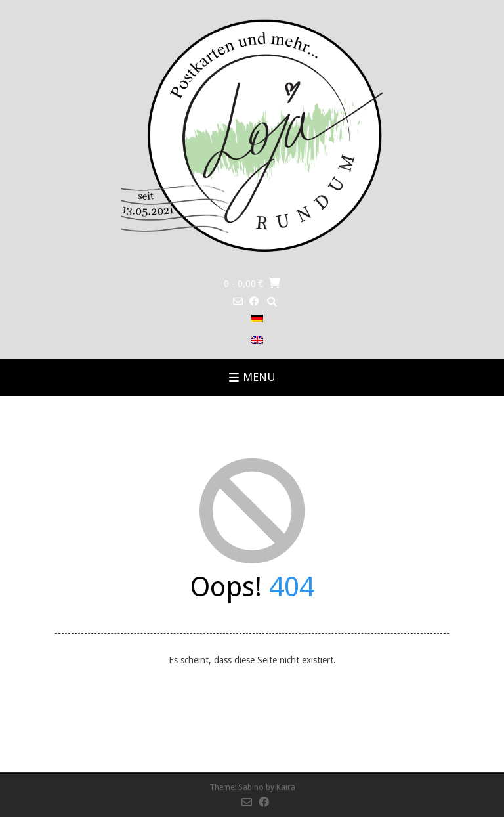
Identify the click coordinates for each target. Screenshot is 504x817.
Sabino (251, 787)
